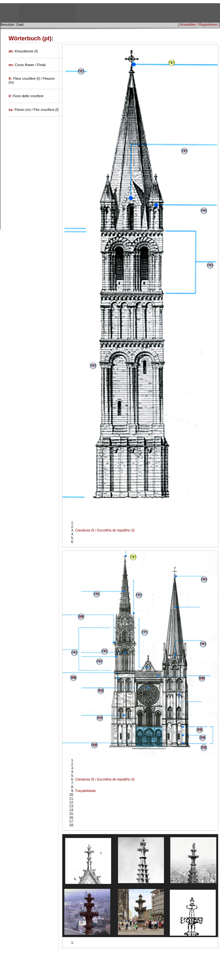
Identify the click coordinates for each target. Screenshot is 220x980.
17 (100, 718)
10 (81, 617)
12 (95, 745)
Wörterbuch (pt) (30, 38)
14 (203, 738)
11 (101, 691)
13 (204, 748)
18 (74, 678)
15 (200, 730)
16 (202, 678)
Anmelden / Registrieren (199, 24)
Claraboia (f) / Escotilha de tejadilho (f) (105, 530)
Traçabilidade (86, 791)
